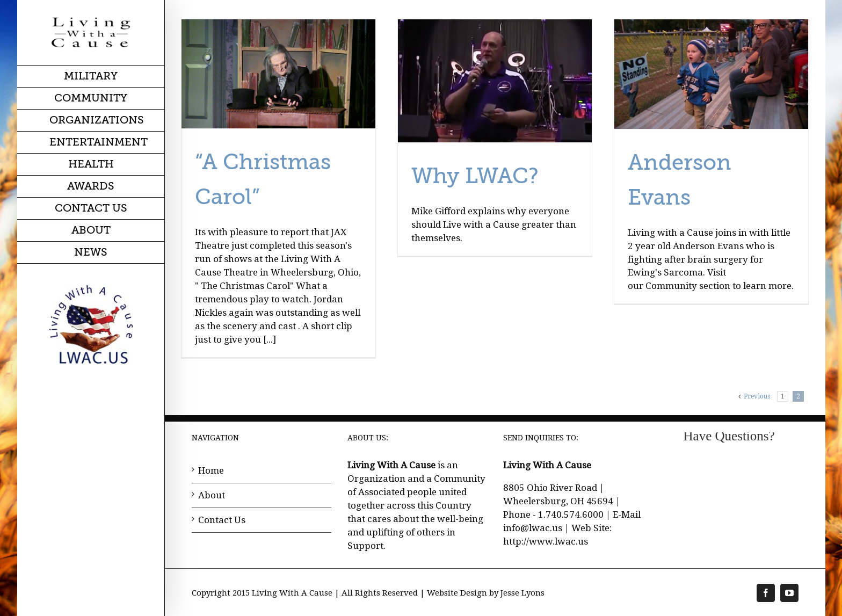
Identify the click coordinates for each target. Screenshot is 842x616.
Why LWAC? (475, 176)
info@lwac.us (533, 528)
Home (211, 470)
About (212, 495)
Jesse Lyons (522, 593)
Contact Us (222, 520)
